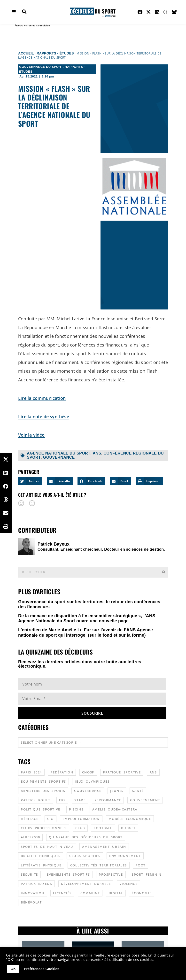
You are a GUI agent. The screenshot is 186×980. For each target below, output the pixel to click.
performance (108, 800)
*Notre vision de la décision (32, 25)
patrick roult (36, 800)
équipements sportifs (43, 781)
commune (90, 893)
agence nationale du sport (59, 453)
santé (138, 791)
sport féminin (147, 874)
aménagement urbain (104, 847)
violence (129, 884)
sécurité (29, 874)
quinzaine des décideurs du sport (86, 837)
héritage (30, 819)
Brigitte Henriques (41, 856)
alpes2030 (30, 837)
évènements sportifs (68, 874)
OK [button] (13, 969)
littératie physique (41, 865)
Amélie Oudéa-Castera (115, 809)
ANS (97, 453)
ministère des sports (43, 791)
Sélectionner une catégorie (51, 743)
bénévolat (31, 902)
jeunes (117, 791)
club (80, 828)
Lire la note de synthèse (44, 417)
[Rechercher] (163, 572)
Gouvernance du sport (41, 67)
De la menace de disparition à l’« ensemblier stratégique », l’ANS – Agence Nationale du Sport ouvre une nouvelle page (89, 618)
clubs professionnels (44, 828)
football (103, 828)
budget (128, 828)
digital (116, 893)
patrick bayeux (36, 884)
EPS (62, 800)
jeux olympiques (92, 781)
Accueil (26, 53)
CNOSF (88, 772)
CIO (50, 819)
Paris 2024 (31, 772)
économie (142, 893)
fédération (62, 772)
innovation (33, 893)
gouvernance (59, 457)
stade (80, 800)
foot (140, 865)
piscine (76, 809)
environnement (125, 856)
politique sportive (41, 809)
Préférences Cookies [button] (42, 969)
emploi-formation (81, 819)
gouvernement (145, 800)
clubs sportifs (85, 856)
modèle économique (130, 819)
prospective (111, 874)
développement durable (86, 884)
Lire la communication (42, 398)
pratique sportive (122, 772)
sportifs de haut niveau (47, 847)
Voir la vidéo (31, 435)
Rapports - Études (55, 53)
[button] (30, 481)
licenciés (62, 893)
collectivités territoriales (99, 865)
